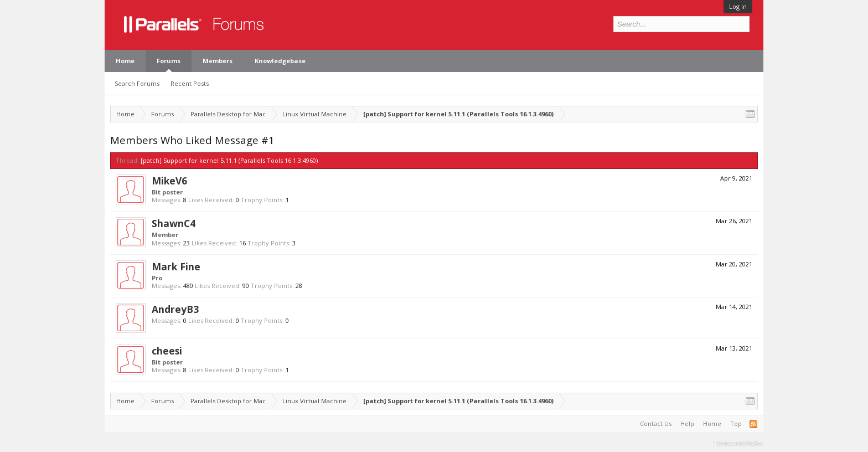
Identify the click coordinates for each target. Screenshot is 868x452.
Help (687, 423)
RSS (753, 424)
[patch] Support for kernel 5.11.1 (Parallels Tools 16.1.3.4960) (229, 160)
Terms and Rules (738, 442)
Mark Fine (176, 266)
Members (218, 61)
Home (125, 61)
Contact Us (656, 423)
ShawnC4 (174, 223)
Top (736, 423)
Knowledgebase (280, 61)
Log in (738, 6)
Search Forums (137, 83)
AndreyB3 (175, 309)
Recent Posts (190, 83)
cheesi (167, 351)
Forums (169, 61)
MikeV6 (169, 181)
